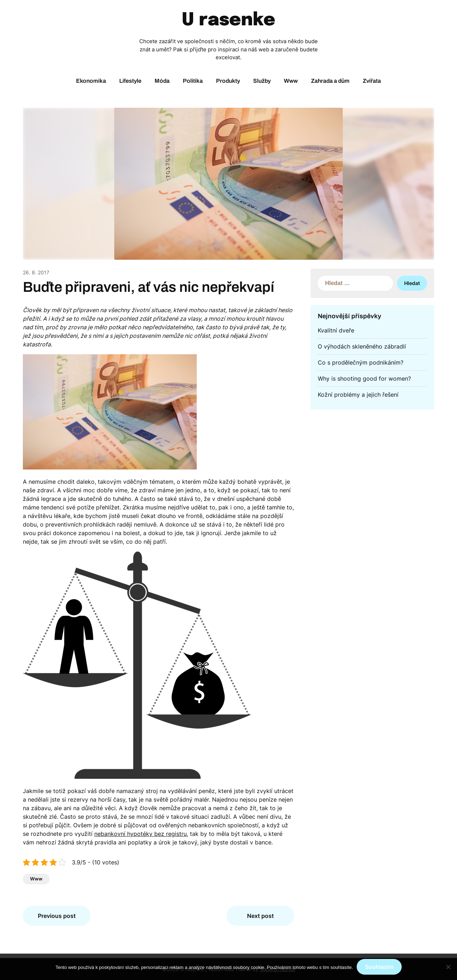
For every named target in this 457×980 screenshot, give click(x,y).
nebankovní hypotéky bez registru (140, 834)
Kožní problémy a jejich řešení (358, 395)
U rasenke (228, 20)
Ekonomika (91, 81)
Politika (193, 81)
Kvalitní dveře (336, 330)
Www (291, 81)
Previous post (57, 916)
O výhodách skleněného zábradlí (362, 346)
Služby (262, 81)
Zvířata (372, 81)
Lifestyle (130, 81)
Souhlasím (379, 967)
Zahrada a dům (330, 81)
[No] (448, 967)
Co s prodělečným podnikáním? (361, 362)
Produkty (228, 81)
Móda (162, 81)
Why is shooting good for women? (364, 379)
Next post (260, 916)
